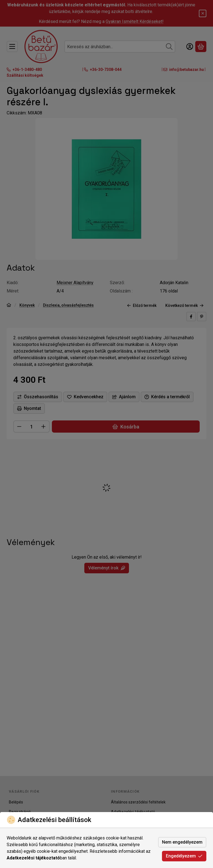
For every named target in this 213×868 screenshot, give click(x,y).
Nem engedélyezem (182, 842)
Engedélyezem (184, 856)
